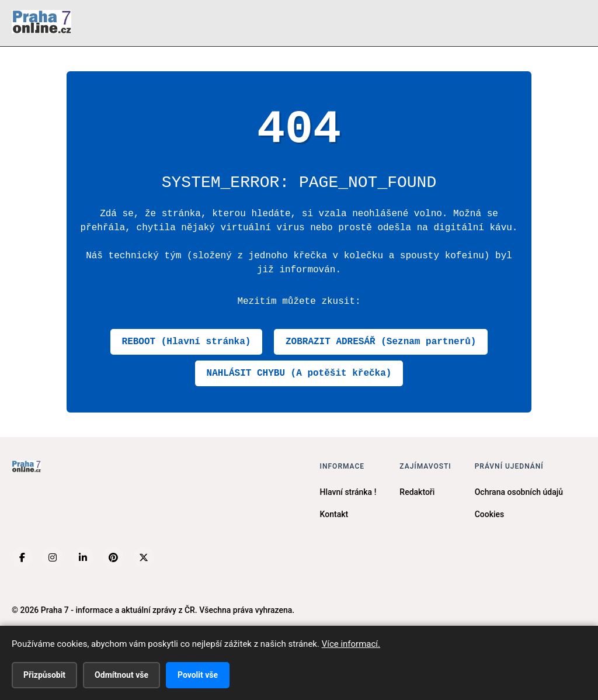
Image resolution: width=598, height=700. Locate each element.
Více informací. (351, 644)
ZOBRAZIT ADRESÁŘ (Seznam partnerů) (381, 342)
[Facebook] (22, 557)
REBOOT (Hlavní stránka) (187, 342)
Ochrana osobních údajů (519, 492)
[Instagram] (53, 557)
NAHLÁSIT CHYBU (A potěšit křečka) (299, 373)
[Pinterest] (113, 557)
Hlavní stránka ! (348, 492)
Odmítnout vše (121, 675)
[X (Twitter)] (144, 557)
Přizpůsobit (44, 675)
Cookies (490, 514)
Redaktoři (417, 492)
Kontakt (334, 514)
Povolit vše (198, 675)
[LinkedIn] (83, 557)
